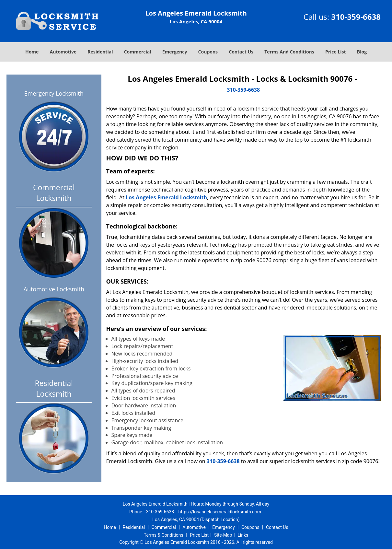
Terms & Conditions (164, 535)
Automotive (63, 52)
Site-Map (223, 535)
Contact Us (241, 52)
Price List (336, 52)
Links (243, 535)
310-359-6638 (356, 17)
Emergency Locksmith (54, 93)
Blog (362, 52)
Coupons (208, 52)
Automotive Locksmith (54, 289)
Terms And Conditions (289, 52)
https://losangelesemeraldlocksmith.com (219, 512)
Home (32, 52)
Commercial (138, 52)
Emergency (175, 52)
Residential (100, 52)
